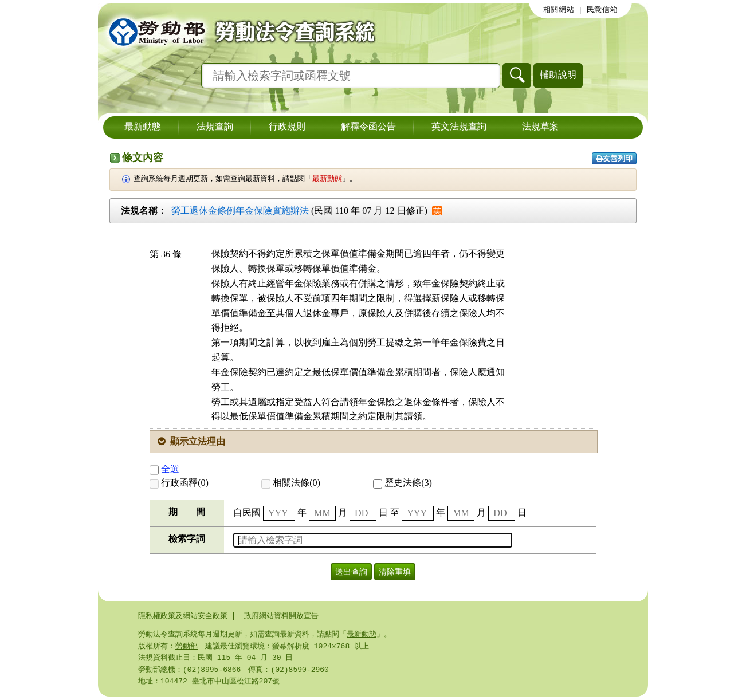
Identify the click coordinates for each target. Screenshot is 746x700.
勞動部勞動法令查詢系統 (238, 32)
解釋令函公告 (368, 127)
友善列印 (614, 158)
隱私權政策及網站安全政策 (183, 616)
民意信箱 (602, 10)
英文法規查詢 (459, 127)
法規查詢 (215, 127)
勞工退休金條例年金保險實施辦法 (240, 211)
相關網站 (559, 10)
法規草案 (540, 127)
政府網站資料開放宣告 (281, 616)
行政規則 (287, 127)
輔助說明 (558, 75)
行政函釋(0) (179, 483)
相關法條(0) (291, 483)
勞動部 (186, 647)
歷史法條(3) (403, 483)
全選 (164, 469)
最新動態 (143, 127)
